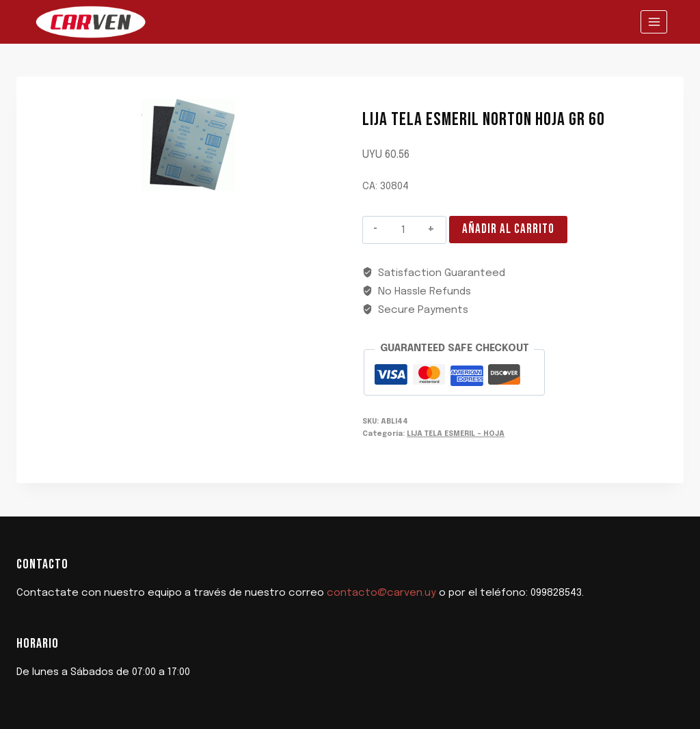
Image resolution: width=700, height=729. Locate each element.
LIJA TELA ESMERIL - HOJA (456, 434)
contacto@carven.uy (381, 593)
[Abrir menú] (654, 22)
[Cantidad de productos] (404, 230)
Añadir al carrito (508, 229)
